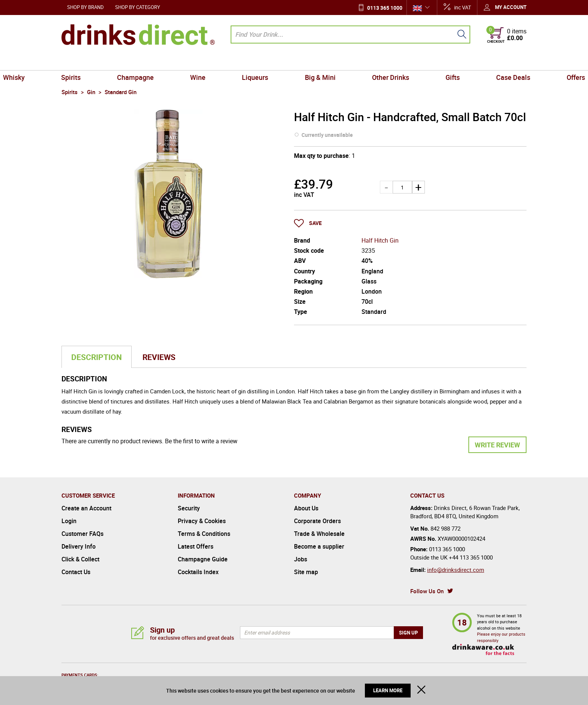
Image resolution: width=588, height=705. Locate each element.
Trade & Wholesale (319, 534)
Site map (306, 572)
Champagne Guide (203, 559)
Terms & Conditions (204, 534)
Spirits (119, 61)
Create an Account (86, 508)
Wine (218, 61)
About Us (306, 508)
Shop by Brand (85, 7)
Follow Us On (427, 591)
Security (189, 508)
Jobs (301, 559)
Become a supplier (319, 546)
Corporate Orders (317, 521)
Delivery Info (79, 546)
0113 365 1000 (385, 8)
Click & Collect (80, 559)
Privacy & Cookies (202, 521)
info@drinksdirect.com (456, 570)
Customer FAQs (82, 534)
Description (97, 357)
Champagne (169, 61)
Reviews (159, 357)
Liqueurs (262, 61)
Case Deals (465, 61)
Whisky (75, 61)
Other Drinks (370, 61)
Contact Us (76, 572)
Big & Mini (313, 61)
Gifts (418, 61)
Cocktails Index (198, 572)
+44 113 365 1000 (471, 557)
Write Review (497, 445)
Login (69, 521)
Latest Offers (196, 546)
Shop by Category (138, 7)
